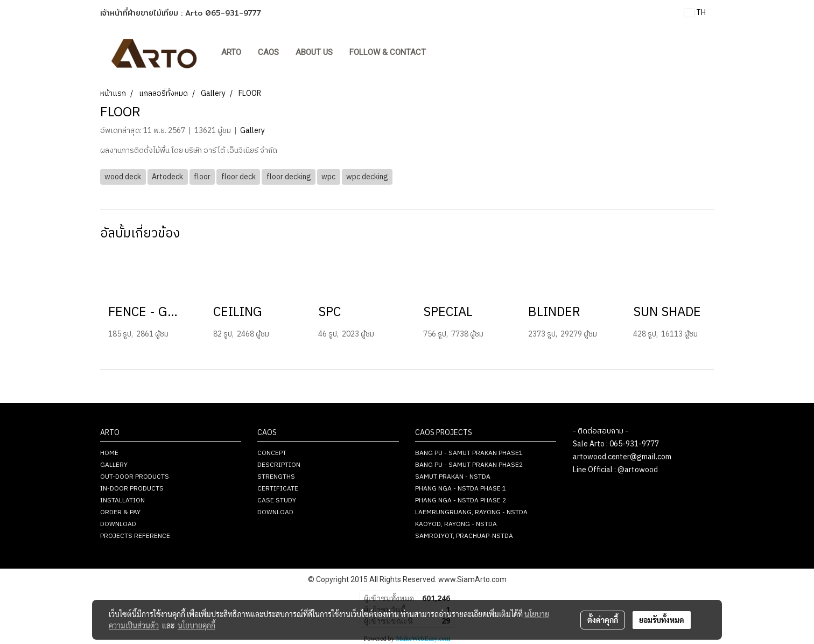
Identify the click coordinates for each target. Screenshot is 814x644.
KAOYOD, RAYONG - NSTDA (456, 524)
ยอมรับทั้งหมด (662, 620)
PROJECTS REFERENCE (135, 536)
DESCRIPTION (279, 465)
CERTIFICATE (278, 489)
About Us (314, 52)
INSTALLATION (122, 500)
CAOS (268, 52)
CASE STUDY (277, 500)
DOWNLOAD (118, 524)
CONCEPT (272, 453)
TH (695, 13)
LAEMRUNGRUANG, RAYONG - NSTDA (471, 512)
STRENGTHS (276, 477)
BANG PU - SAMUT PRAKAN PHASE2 (469, 465)
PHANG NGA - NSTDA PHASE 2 (461, 500)
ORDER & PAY (120, 512)
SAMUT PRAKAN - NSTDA (453, 477)
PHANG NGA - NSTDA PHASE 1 (461, 489)
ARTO (231, 52)
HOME (109, 453)
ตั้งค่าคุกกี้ (603, 620)
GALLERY (114, 465)
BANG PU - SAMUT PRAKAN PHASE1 (469, 453)
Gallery (252, 131)
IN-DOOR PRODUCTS (132, 489)
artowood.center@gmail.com (622, 457)
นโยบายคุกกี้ (197, 625)
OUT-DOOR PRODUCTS (135, 477)
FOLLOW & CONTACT (388, 52)
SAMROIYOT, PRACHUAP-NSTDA (464, 536)
